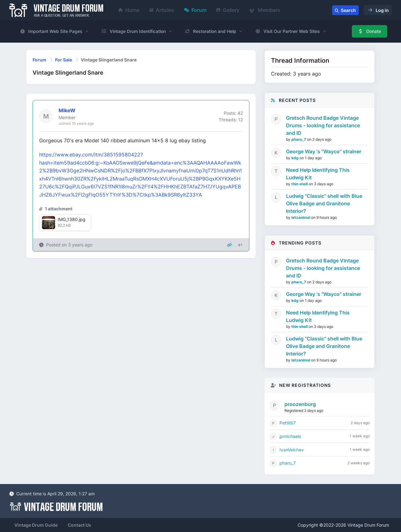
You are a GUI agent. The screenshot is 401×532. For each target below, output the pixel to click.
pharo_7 (299, 139)
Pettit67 (288, 423)
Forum (195, 10)
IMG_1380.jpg (72, 219)
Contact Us (79, 525)
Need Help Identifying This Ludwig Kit (318, 174)
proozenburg (300, 404)
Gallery (228, 10)
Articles (162, 10)
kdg (295, 158)
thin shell (300, 184)
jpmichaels (290, 436)
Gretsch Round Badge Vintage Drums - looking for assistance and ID (323, 125)
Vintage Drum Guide (36, 525)
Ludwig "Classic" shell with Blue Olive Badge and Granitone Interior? (324, 203)
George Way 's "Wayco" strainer (324, 151)
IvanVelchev (292, 450)
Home (129, 10)
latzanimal (301, 217)
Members (265, 10)
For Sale (64, 60)
